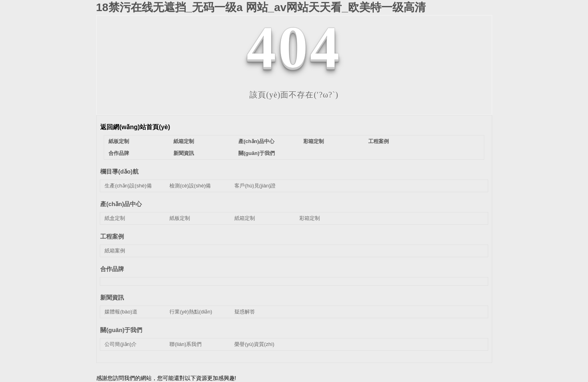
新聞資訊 (184, 153)
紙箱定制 (184, 141)
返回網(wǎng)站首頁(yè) (135, 127)
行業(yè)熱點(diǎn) (191, 312)
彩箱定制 (314, 141)
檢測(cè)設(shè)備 (190, 186)
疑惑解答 (245, 312)
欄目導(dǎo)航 (119, 171)
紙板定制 (119, 141)
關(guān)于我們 (257, 153)
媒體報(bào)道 (121, 312)
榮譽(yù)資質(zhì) (254, 344)
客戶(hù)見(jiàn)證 (255, 186)
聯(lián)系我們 (186, 344)
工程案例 (379, 141)
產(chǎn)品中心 (256, 141)
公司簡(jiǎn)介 (121, 344)
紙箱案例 (115, 251)
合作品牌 (119, 153)
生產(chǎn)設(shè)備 (128, 186)
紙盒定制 (115, 218)
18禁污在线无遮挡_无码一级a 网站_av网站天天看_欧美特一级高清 (261, 7)
